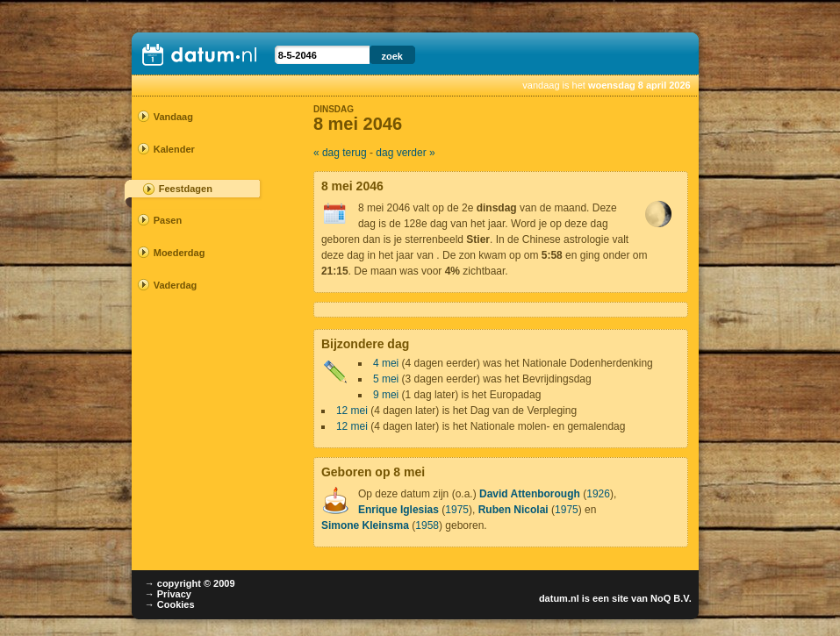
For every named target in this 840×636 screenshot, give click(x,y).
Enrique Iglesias (398, 510)
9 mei (386, 395)
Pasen (168, 220)
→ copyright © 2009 (190, 583)
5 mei (386, 379)
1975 (457, 510)
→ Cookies (170, 604)
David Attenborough (530, 494)
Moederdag (179, 253)
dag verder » (405, 153)
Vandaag (173, 117)
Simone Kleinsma (365, 525)
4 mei (386, 363)
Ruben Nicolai (513, 510)
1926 (598, 494)
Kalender (174, 149)
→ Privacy (168, 594)
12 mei (352, 411)
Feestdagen (186, 189)
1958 (427, 525)
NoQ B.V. (671, 598)
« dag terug (340, 153)
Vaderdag (176, 285)
